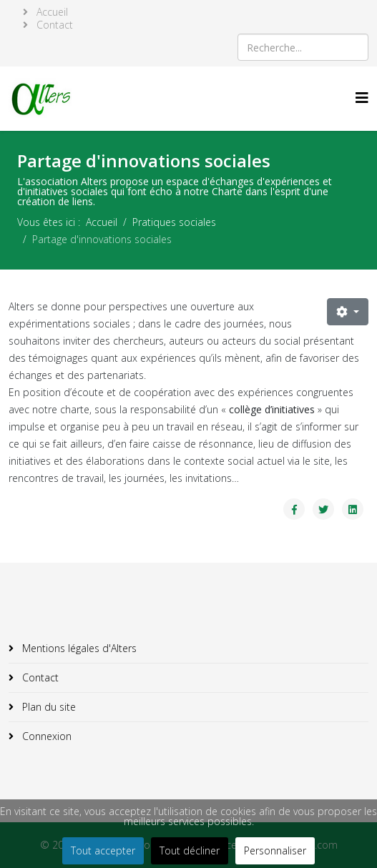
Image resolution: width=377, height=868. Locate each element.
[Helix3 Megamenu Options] (362, 98)
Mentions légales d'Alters (78, 648)
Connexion (45, 736)
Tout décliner (190, 850)
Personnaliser (275, 850)
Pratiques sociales (174, 222)
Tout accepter (103, 850)
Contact (53, 25)
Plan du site (48, 707)
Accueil (51, 12)
